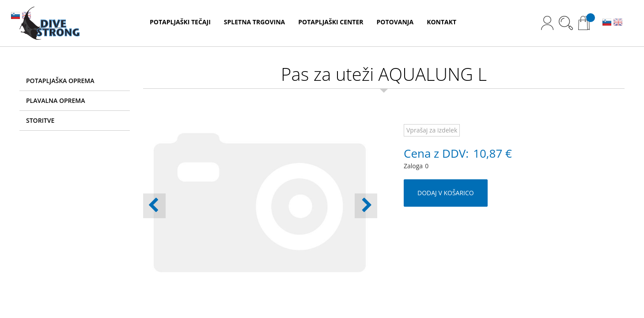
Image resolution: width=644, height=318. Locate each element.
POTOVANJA (395, 22)
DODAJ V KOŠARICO (446, 193)
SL (607, 23)
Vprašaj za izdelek (432, 130)
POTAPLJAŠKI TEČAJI (180, 22)
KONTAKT (441, 22)
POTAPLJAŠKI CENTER (331, 22)
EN (618, 23)
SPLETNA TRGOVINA (254, 22)
